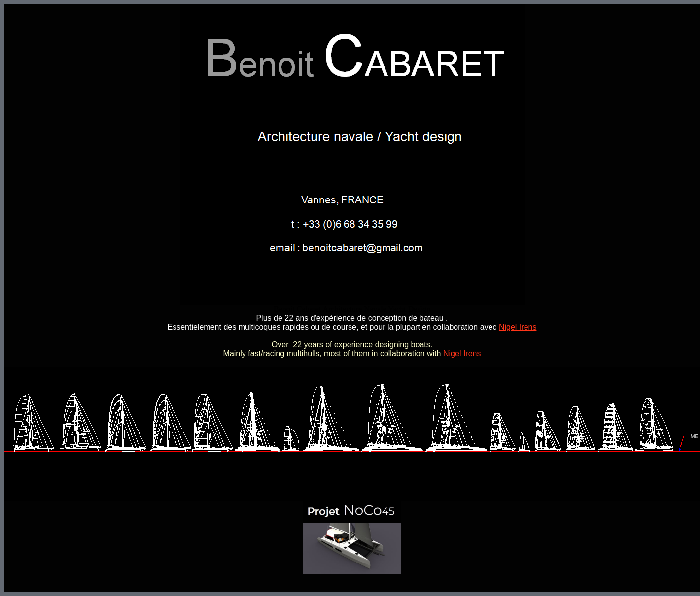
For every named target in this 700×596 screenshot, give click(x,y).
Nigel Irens (518, 327)
